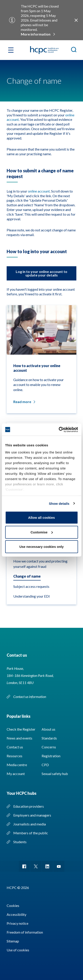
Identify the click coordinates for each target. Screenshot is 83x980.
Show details (59, 503)
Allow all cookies (41, 518)
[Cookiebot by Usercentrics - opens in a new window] (59, 429)
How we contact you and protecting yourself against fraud (40, 564)
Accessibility (16, 914)
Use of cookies (18, 950)
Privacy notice (17, 923)
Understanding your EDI (32, 596)
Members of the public (31, 833)
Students (20, 842)
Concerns (49, 747)
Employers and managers (32, 815)
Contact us (15, 747)
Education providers (29, 806)
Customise (42, 532)
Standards (49, 738)
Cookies (13, 905)
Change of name (27, 576)
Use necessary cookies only (41, 547)
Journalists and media (30, 824)
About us (48, 729)
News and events (19, 738)
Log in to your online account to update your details (41, 273)
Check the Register (21, 729)
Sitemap (13, 941)
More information (36, 34)
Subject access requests (31, 586)
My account (16, 774)
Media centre (17, 765)
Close (76, 20)
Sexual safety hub (55, 774)
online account (39, 191)
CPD (45, 765)
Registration (51, 756)
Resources (14, 756)
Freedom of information (25, 932)
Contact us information (30, 697)
